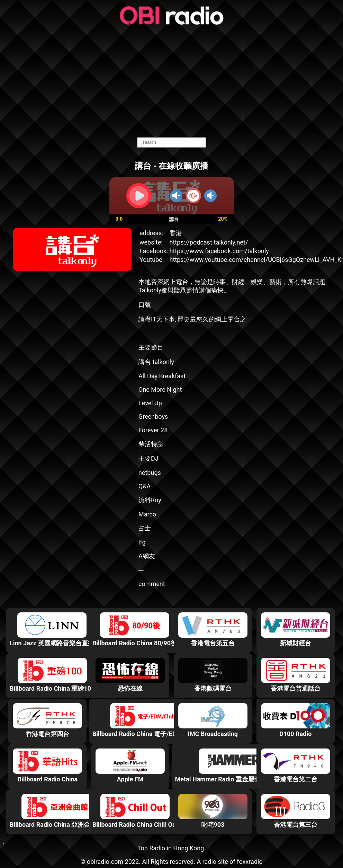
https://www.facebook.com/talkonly (219, 251)
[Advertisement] (172, 81)
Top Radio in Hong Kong (171, 848)
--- (141, 570)
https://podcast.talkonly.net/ (209, 242)
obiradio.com (105, 862)
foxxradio (250, 862)
